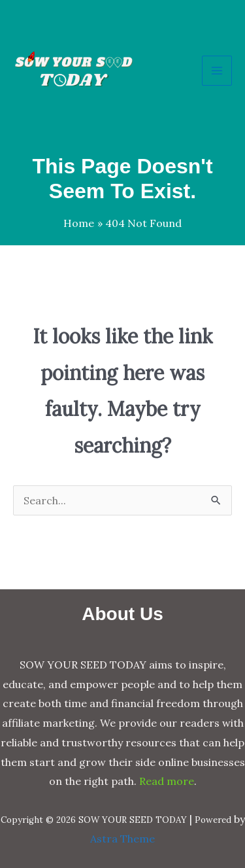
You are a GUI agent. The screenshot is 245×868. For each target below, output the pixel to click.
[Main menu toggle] (217, 71)
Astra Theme (122, 839)
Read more (167, 781)
